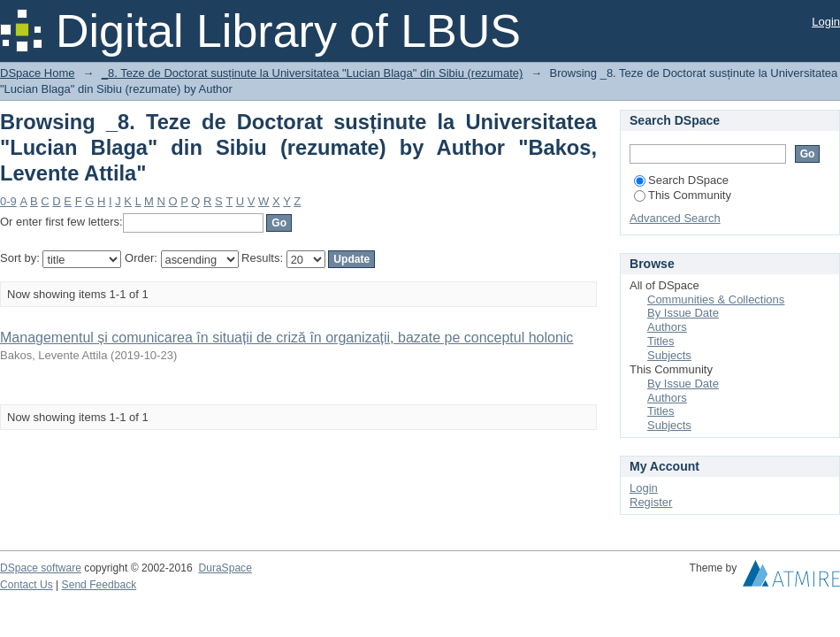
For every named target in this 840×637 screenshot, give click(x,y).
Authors (667, 327)
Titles (661, 341)
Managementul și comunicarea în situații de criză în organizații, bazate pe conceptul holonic (286, 338)
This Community (683, 195)
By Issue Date (683, 313)
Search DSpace (681, 180)
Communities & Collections (716, 299)
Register (651, 502)
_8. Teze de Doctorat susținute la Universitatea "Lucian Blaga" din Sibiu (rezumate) (313, 73)
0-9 (8, 201)
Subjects (669, 355)
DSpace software (41, 568)
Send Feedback (99, 585)
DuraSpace (225, 568)
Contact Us (27, 585)
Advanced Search (675, 218)
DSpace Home (38, 73)
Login (826, 22)
